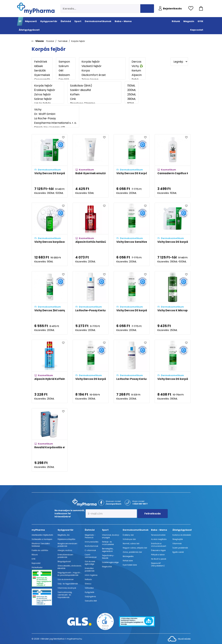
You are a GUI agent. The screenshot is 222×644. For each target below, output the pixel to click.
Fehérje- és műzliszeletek (108, 543)
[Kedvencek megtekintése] (192, 9)
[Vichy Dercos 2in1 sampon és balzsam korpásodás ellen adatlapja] (50, 303)
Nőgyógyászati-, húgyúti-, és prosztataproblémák (69, 574)
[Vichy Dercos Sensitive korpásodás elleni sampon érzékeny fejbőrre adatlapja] (132, 234)
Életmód (90, 530)
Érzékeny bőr (128, 535)
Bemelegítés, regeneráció (108, 550)
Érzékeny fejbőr (48, 90)
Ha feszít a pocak (159, 559)
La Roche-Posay (55, 118)
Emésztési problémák (90, 570)
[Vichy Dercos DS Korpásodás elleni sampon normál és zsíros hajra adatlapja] (132, 166)
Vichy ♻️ (137, 66)
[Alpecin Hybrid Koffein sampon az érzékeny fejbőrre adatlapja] (50, 371)
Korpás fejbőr (78, 41)
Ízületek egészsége (110, 562)
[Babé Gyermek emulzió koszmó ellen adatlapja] (91, 166)
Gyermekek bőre (130, 565)
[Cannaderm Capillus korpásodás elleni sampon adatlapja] (173, 166)
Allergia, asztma (65, 550)
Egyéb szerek (178, 552)
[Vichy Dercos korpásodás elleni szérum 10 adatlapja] (50, 234)
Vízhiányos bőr (129, 539)
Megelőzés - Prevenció (90, 536)
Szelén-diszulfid (94, 90)
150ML (132, 86)
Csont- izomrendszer (91, 556)
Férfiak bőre (128, 561)
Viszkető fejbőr (102, 66)
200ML (132, 90)
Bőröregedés (128, 556)
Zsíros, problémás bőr (132, 552)
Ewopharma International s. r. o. (55, 123)
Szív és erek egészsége (90, 563)
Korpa (102, 71)
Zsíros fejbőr (48, 95)
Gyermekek (42, 75)
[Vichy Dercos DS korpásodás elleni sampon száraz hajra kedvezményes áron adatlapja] (173, 371)
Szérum (66, 66)
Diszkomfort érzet (102, 75)
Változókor (89, 588)
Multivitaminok (91, 546)
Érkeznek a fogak (158, 550)
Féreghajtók (178, 539)
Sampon (66, 62)
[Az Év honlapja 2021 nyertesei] (105, 621)
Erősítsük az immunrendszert (159, 545)
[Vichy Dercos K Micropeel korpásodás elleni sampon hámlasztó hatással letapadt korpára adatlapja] (173, 303)
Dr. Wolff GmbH (55, 114)
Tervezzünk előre (158, 535)
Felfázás (88, 579)
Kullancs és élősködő (182, 535)
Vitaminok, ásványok (67, 588)
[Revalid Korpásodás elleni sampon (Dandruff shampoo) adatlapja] (50, 440)
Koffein (94, 95)
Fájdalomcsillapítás (66, 539)
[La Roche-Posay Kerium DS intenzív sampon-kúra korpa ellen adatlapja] (132, 371)
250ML (132, 95)
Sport (105, 530)
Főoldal (50, 41)
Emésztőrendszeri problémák (65, 556)
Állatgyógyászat (182, 530)
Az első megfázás (159, 539)
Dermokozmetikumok (136, 530)
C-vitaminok (90, 550)
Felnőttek (42, 62)
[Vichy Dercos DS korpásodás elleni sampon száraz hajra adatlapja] (132, 303)
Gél (66, 71)
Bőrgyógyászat (64, 562)
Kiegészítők (107, 567)
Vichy (55, 110)
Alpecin (137, 75)
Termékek (63, 41)
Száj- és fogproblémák (68, 584)
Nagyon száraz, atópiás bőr (135, 548)
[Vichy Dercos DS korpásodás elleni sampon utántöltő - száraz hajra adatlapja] (173, 234)
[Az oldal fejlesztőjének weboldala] (179, 639)
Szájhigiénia (90, 597)
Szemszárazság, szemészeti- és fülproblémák (65, 595)
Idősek (42, 66)
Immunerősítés (92, 542)
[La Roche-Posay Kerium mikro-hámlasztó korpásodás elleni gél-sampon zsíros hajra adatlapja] (91, 303)
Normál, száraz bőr (131, 544)
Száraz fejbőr (48, 99)
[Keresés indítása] (147, 9)
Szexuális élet (91, 601)
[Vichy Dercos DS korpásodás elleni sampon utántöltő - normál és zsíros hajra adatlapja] (50, 166)
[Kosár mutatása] (201, 9)
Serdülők (42, 71)
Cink (94, 99)
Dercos (137, 62)
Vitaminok (177, 544)
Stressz (88, 584)
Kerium (137, 71)
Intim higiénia (91, 575)
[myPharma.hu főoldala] (36, 8)
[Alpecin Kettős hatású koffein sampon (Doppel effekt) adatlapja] (91, 234)
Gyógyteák (89, 592)
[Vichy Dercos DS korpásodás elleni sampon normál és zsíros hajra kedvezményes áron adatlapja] (91, 371)
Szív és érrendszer (66, 579)
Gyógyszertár (66, 530)
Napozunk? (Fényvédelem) (158, 565)
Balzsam (66, 75)
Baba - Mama (159, 530)
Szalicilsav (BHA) (94, 86)
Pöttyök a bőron (158, 555)
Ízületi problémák (180, 548)
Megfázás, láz (64, 535)
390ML (132, 99)
